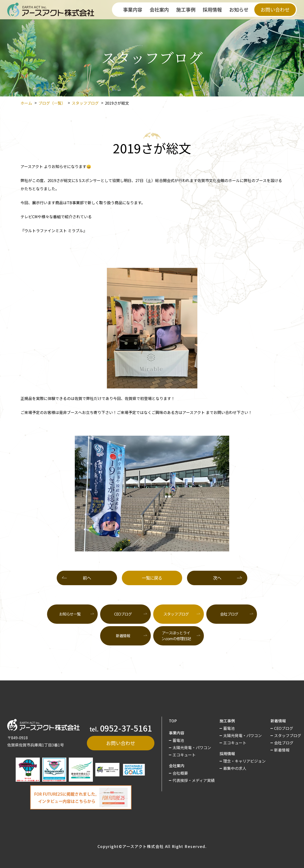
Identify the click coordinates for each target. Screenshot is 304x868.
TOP (173, 721)
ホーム (26, 103)
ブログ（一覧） (52, 103)
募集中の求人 (235, 768)
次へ (217, 578)
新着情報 (123, 636)
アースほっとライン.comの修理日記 (176, 636)
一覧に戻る (152, 578)
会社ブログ (229, 614)
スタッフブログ (85, 103)
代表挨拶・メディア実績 (194, 780)
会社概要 (180, 773)
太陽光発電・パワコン (192, 747)
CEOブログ (123, 614)
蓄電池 (178, 740)
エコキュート (184, 755)
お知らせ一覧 (70, 614)
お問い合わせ (275, 10)
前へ (87, 578)
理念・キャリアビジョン (244, 761)
